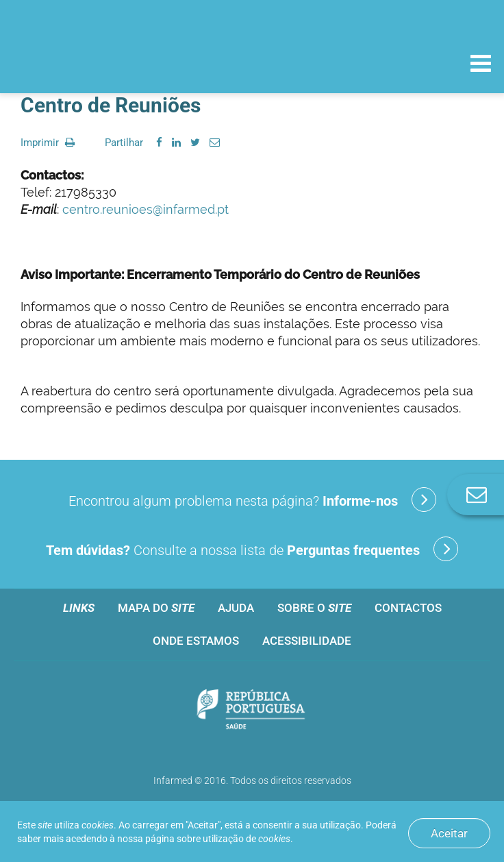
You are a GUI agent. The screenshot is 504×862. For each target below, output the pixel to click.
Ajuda (236, 608)
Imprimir (48, 143)
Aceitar (449, 833)
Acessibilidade (307, 641)
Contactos (408, 608)
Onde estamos (196, 641)
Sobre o (314, 608)
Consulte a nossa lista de (252, 549)
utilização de (247, 839)
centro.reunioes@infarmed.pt (146, 209)
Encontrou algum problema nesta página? (252, 500)
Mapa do (156, 608)
